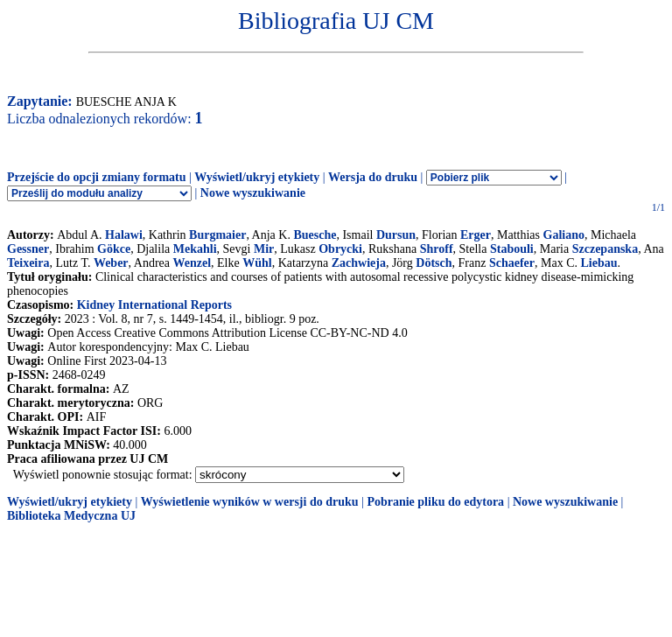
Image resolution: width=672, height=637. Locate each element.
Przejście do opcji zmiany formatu (97, 177)
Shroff (437, 249)
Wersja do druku (373, 177)
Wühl (257, 263)
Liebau (599, 263)
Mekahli (195, 249)
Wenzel (192, 263)
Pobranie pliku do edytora (435, 502)
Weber (111, 263)
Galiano (564, 235)
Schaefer (512, 263)
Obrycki (340, 249)
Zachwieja (359, 263)
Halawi (124, 235)
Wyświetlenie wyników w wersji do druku (250, 502)
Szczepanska (605, 249)
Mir (264, 249)
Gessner (28, 249)
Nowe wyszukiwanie (253, 193)
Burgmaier (217, 235)
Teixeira (28, 263)
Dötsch (434, 263)
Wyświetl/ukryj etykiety (257, 177)
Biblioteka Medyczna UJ (71, 516)
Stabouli (512, 249)
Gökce (114, 249)
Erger (476, 235)
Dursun (396, 235)
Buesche (315, 235)
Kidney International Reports (154, 305)
